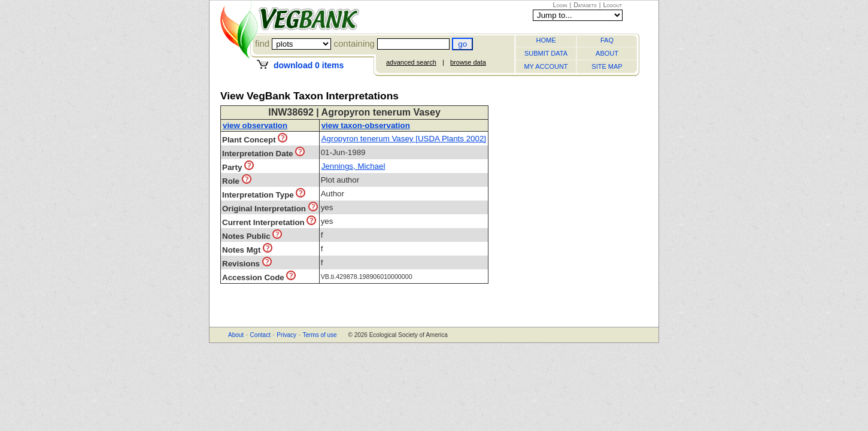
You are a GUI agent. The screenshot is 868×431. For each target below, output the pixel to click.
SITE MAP (607, 66)
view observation (255, 125)
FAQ (607, 40)
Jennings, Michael (353, 166)
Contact (260, 335)
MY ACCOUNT (546, 66)
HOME (546, 40)
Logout (612, 5)
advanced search (411, 62)
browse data (468, 62)
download (309, 65)
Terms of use (319, 335)
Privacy (286, 335)
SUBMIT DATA (546, 53)
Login (560, 5)
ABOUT (607, 53)
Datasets (585, 5)
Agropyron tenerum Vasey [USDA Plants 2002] (404, 139)
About (236, 335)
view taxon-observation (366, 125)
